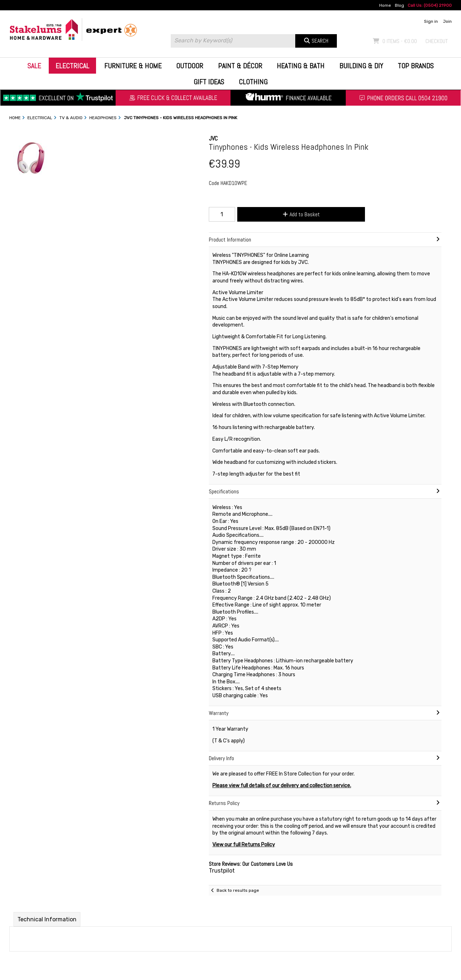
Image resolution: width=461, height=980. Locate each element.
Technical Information (47, 919)
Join (447, 21)
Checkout (437, 41)
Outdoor (190, 66)
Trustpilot (222, 871)
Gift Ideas (209, 82)
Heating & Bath (301, 66)
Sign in (431, 21)
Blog (399, 5)
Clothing (253, 82)
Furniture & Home (133, 66)
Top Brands (416, 66)
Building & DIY (361, 66)
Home (385, 5)
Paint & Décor (240, 66)
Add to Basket (301, 214)
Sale (34, 66)
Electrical (72, 66)
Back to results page (238, 890)
